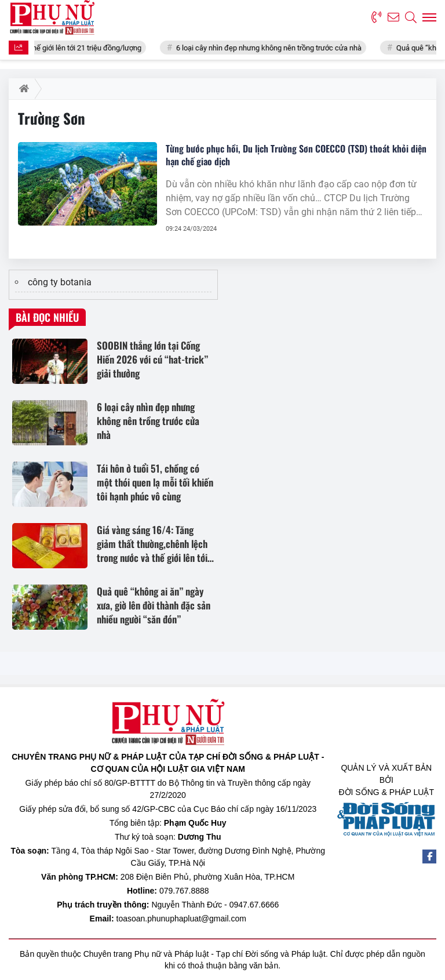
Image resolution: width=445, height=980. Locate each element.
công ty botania (60, 282)
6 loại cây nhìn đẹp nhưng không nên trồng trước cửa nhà (275, 48)
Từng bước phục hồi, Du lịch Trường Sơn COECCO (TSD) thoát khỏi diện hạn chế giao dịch (296, 155)
